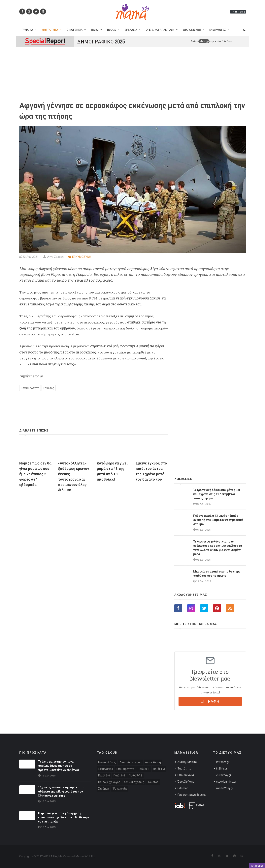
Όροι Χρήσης (186, 782)
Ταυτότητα (184, 769)
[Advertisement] (94, 541)
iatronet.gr (223, 762)
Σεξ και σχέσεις (134, 782)
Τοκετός (49, 388)
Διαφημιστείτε (187, 762)
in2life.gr (222, 769)
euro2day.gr (224, 775)
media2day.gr (225, 788)
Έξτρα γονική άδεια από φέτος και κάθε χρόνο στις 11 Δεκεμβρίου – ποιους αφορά (217, 494)
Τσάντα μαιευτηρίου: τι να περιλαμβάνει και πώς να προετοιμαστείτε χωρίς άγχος (59, 766)
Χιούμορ (104, 789)
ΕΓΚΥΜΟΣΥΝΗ (82, 257)
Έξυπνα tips (106, 769)
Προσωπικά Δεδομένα (192, 795)
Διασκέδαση (153, 762)
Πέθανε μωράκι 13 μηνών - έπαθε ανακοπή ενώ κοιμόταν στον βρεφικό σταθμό (218, 520)
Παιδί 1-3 (159, 769)
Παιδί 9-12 (135, 775)
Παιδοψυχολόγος (109, 782)
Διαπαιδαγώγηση (131, 762)
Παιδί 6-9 (119, 775)
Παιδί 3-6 (104, 775)
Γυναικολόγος (107, 762)
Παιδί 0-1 (144, 769)
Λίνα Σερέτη (53, 257)
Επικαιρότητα (30, 388)
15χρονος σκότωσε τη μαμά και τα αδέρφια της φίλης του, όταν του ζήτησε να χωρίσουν (61, 792)
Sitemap (183, 788)
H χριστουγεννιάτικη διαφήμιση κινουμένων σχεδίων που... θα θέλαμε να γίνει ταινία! (64, 817)
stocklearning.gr (226, 782)
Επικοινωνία (186, 775)
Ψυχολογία (120, 789)
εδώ (204, 41)
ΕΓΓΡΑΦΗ (210, 701)
